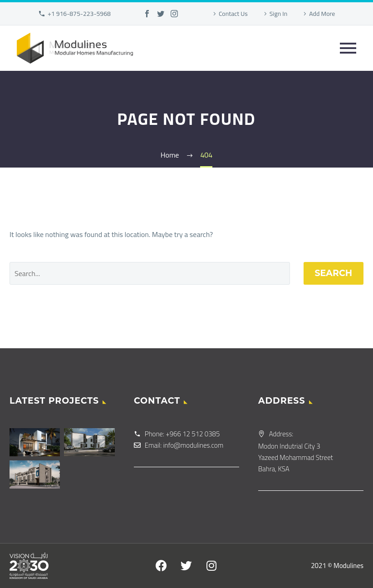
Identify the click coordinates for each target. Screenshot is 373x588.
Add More (322, 14)
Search (334, 273)
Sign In (279, 14)
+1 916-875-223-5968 (79, 14)
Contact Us (233, 14)
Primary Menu (348, 48)
